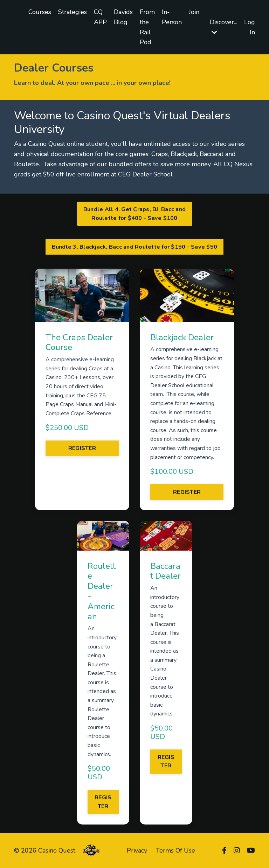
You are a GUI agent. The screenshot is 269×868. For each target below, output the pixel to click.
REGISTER (82, 448)
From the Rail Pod (147, 27)
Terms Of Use (175, 850)
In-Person (172, 17)
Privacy (137, 850)
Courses (40, 12)
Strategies (73, 12)
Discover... (223, 27)
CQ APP (100, 17)
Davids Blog (123, 17)
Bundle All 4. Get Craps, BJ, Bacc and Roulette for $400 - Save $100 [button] (134, 214)
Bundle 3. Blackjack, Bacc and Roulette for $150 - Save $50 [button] (135, 247)
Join (194, 12)
